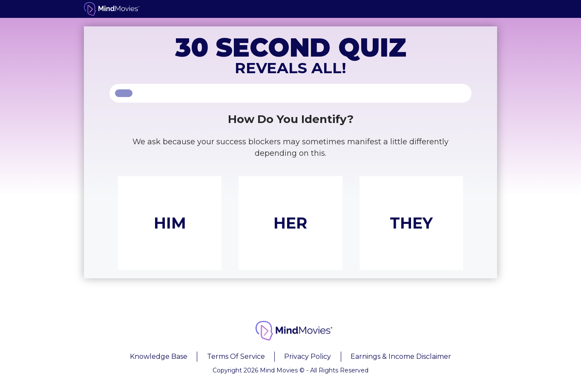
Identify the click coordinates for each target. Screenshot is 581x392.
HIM (170, 223)
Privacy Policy (308, 356)
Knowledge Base (159, 356)
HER (290, 223)
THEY (411, 223)
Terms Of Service (236, 356)
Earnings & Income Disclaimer (401, 356)
